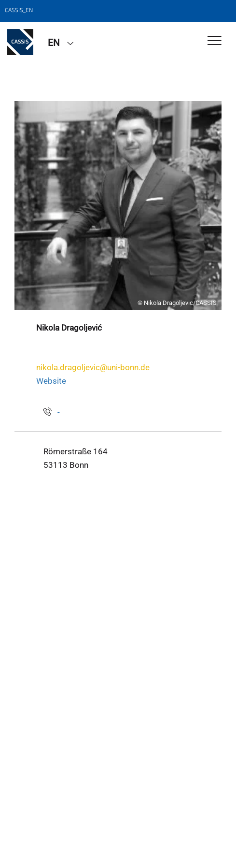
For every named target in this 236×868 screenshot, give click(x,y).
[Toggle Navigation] (215, 41)
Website (51, 381)
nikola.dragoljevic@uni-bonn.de (93, 367)
